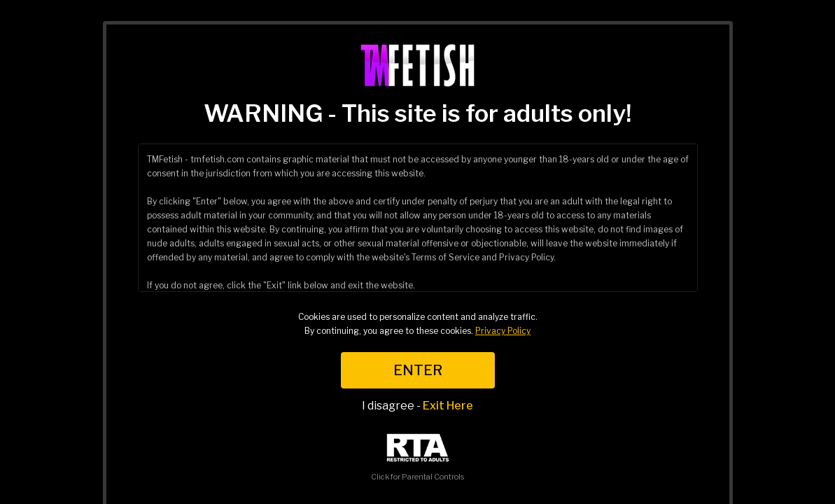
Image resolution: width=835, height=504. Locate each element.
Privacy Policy (503, 331)
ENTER (418, 370)
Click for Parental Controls (417, 457)
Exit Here (448, 406)
